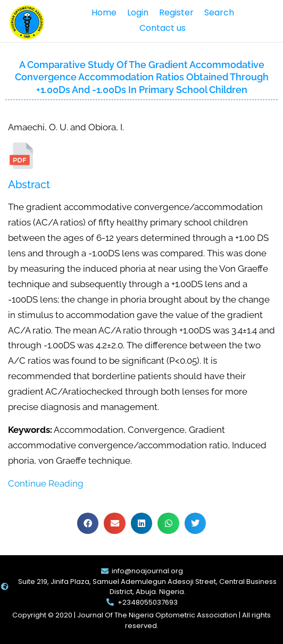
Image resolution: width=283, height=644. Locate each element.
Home (104, 12)
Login (138, 12)
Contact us (163, 28)
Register (176, 12)
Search (219, 12)
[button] (88, 524)
